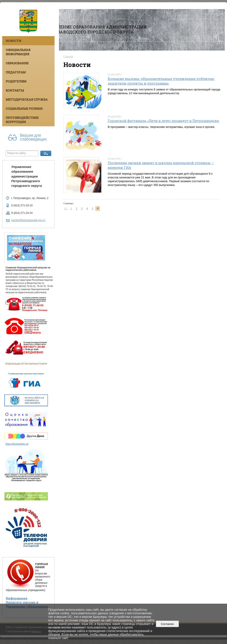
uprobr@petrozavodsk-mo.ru (28, 220)
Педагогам (16, 72)
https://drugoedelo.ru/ (17, 444)
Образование (17, 63)
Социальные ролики (24, 108)
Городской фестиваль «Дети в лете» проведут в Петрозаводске (163, 121)
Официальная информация (18, 52)
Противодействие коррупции (22, 120)
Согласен (167, 624)
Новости (14, 41)
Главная (68, 57)
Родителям (16, 81)
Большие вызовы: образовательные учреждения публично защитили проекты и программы (161, 81)
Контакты (15, 90)
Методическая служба (27, 99)
